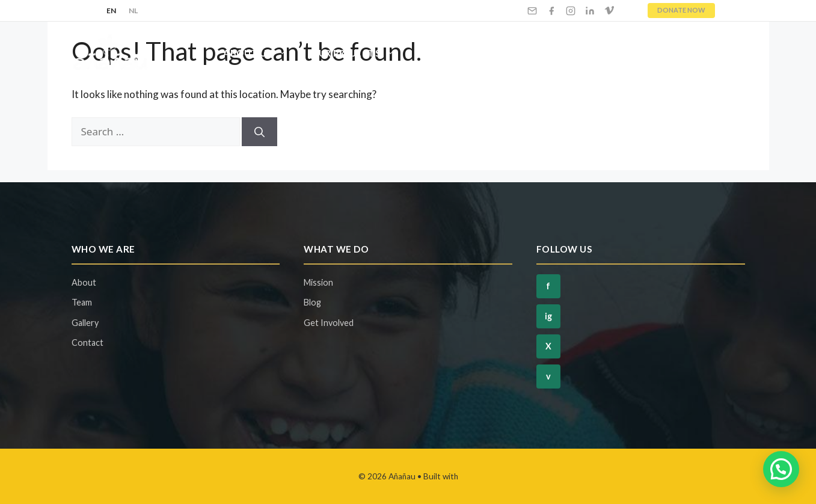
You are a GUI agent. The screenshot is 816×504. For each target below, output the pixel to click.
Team (82, 302)
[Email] (532, 11)
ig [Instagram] (548, 316)
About (84, 282)
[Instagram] (571, 11)
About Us (261, 53)
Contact (709, 53)
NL (133, 11)
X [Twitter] (548, 346)
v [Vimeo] (548, 376)
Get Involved (468, 53)
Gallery (85, 323)
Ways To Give (576, 53)
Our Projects (359, 53)
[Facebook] (551, 11)
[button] (781, 469)
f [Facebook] (548, 286)
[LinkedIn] (590, 11)
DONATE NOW (681, 10)
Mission (318, 282)
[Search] (259, 132)
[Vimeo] (609, 11)
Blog (649, 53)
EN (112, 11)
